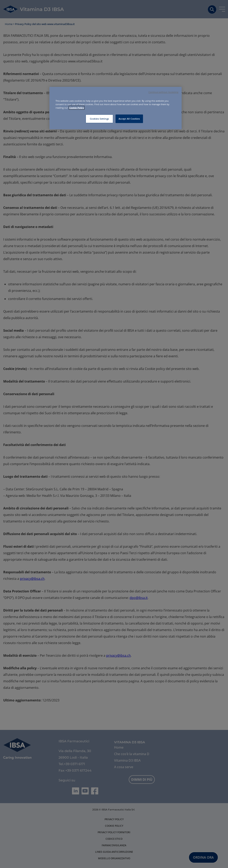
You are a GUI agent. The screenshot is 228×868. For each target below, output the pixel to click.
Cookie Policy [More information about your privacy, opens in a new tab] (77, 108)
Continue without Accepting (164, 92)
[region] (116, 108)
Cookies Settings (99, 119)
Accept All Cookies (129, 119)
